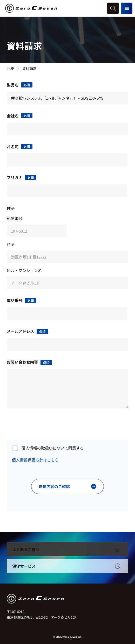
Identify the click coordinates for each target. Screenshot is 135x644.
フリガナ (22, 177)
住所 (11, 244)
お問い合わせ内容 (29, 362)
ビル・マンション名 (24, 270)
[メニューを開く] (127, 8)
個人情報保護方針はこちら (35, 460)
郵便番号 (15, 218)
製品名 (20, 85)
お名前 (20, 147)
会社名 (20, 116)
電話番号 (22, 300)
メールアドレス (27, 331)
